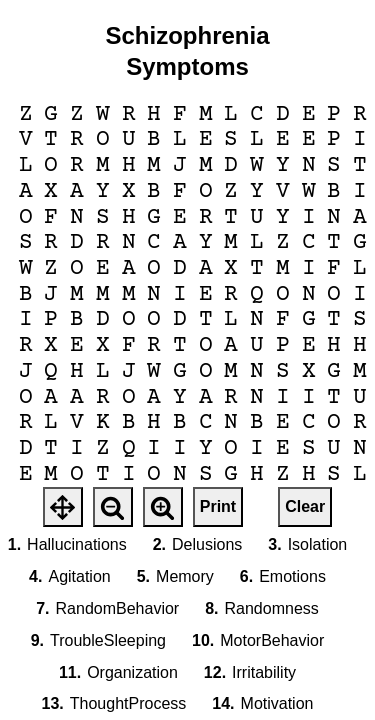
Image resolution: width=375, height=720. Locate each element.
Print (218, 506)
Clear (305, 506)
